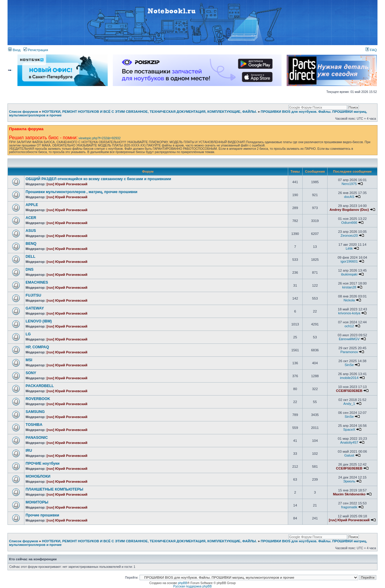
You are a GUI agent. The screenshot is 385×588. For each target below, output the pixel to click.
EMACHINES (37, 282)
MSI (29, 360)
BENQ (31, 244)
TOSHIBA (34, 425)
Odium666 (349, 223)
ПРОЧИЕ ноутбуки (43, 463)
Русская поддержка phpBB (192, 586)
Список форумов (24, 112)
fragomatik (349, 507)
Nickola (349, 300)
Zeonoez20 (349, 236)
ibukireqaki (349, 274)
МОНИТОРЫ (37, 502)
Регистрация (36, 50)
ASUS (31, 231)
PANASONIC (37, 438)
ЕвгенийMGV (349, 339)
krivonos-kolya (349, 313)
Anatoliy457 (349, 442)
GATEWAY (35, 308)
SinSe (349, 365)
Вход (14, 50)
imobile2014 (349, 378)
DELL (31, 257)
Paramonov (349, 352)
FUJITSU (33, 295)
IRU (29, 451)
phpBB (182, 583)
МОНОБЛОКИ (38, 476)
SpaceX (349, 429)
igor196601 (349, 261)
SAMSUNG (35, 412)
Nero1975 (349, 184)
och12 (349, 326)
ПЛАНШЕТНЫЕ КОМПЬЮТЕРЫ (54, 489)
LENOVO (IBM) (39, 321)
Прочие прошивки (42, 515)
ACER (31, 218)
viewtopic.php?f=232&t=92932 (100, 138)
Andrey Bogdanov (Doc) (349, 210)
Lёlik (349, 248)
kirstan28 (349, 287)
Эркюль (349, 481)
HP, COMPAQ (37, 347)
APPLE (32, 205)
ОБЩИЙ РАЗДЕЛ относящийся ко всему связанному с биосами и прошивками (98, 179)
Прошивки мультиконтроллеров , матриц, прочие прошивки (82, 192)
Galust (349, 455)
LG (28, 334)
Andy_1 (349, 404)
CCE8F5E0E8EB (349, 391)
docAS (349, 197)
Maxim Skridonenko (349, 494)
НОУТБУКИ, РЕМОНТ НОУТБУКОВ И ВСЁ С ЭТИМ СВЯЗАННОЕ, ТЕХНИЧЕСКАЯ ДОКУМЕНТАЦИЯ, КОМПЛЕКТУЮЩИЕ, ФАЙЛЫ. (149, 112)
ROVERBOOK (38, 399)
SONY (31, 373)
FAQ (371, 50)
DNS (29, 269)
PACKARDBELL (40, 386)
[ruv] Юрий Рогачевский (67, 184)
